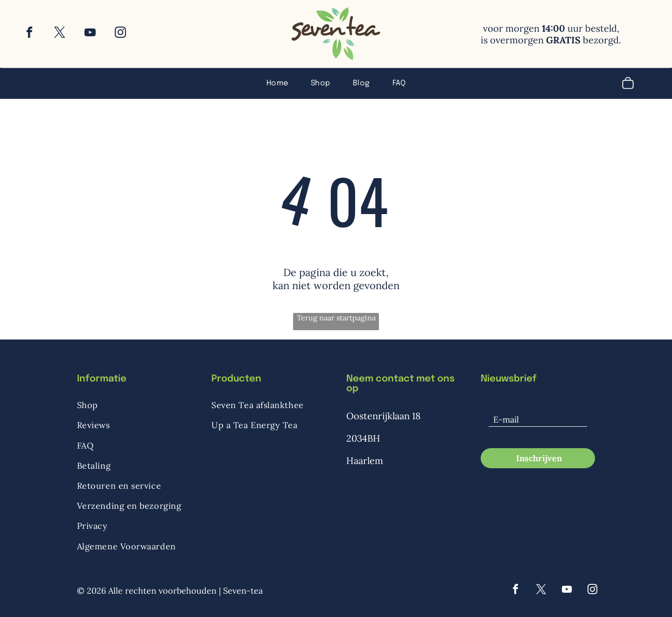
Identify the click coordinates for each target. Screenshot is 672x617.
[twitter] (60, 34)
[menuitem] (277, 83)
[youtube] (90, 34)
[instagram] (120, 34)
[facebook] (29, 34)
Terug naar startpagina (336, 318)
